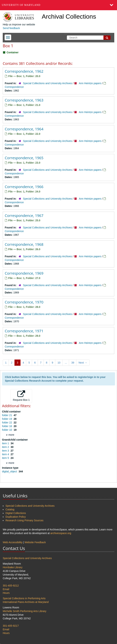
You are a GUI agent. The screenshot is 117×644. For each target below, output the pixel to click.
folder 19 (7, 419)
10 (59, 363)
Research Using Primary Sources (24, 520)
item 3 (6, 451)
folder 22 (7, 423)
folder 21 (7, 415)
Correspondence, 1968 (24, 244)
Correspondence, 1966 (24, 187)
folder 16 (7, 426)
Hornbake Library (13, 567)
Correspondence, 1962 (24, 71)
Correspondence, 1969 (24, 273)
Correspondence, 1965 (24, 158)
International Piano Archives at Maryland (26, 602)
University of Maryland (21, 5)
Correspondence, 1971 (24, 331)
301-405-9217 (11, 626)
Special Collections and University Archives (48, 83)
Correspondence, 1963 (24, 100)
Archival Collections (69, 16)
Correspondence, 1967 (24, 216)
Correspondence (14, 87)
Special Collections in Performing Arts (24, 598)
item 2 (6, 447)
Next (83, 363)
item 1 (6, 443)
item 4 (6, 454)
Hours (6, 593)
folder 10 (7, 430)
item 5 (6, 458)
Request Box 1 (21, 396)
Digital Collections (16, 513)
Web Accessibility (13, 542)
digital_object (10, 471)
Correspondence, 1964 (24, 129)
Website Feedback (35, 542)
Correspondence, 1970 (24, 302)
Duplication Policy (16, 517)
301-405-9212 (11, 586)
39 (73, 363)
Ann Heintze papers (90, 83)
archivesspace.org (61, 533)
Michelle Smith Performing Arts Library (25, 611)
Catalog (10, 509)
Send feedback (11, 28)
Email (6, 589)
